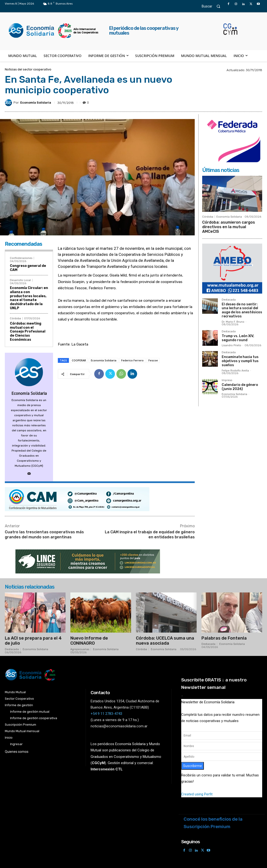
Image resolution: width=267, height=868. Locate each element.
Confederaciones (21, 258)
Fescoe (153, 360)
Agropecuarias (80, 649)
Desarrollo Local (20, 280)
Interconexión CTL (107, 769)
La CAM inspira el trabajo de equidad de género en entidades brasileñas (150, 535)
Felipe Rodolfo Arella (235, 371)
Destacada (229, 300)
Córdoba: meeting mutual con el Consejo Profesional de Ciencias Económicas (28, 332)
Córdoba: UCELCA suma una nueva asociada (165, 641)
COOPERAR (79, 360)
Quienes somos (17, 752)
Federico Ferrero (132, 360)
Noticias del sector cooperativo (28, 69)
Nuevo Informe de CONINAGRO (89, 641)
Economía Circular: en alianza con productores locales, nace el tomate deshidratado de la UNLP (29, 298)
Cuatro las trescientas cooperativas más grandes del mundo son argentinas (44, 535)
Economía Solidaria (36, 103)
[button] (213, 6)
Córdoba (15, 318)
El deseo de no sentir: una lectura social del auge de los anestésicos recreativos (242, 310)
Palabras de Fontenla (224, 638)
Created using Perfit (197, 794)
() (98, 763)
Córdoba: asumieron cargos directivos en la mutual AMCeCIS (229, 227)
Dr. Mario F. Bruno (233, 322)
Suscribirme (193, 766)
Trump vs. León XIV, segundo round (238, 338)
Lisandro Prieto (231, 345)
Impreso (227, 380)
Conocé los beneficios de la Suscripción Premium (213, 823)
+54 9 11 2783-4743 (106, 714)
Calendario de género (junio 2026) (240, 387)
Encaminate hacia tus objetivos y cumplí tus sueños (240, 361)
